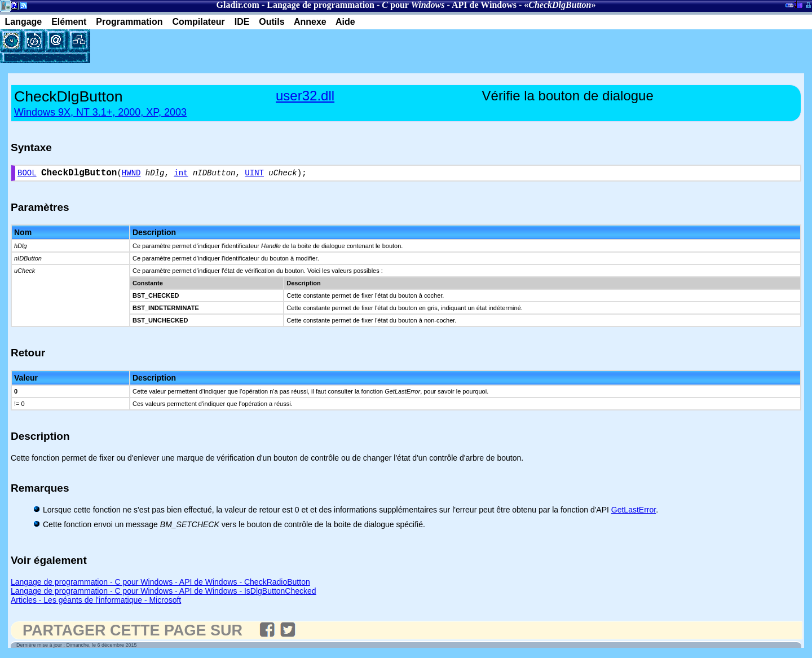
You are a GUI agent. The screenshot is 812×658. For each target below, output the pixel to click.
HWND (131, 175)
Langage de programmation (321, 5)
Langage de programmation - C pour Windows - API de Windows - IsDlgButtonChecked (164, 593)
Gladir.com (238, 5)
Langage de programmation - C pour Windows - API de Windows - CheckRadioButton (160, 584)
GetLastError (634, 512)
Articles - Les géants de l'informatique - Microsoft (96, 602)
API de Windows (484, 5)
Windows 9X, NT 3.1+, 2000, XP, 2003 (100, 112)
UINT (254, 175)
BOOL (27, 175)
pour (413, 5)
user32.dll (305, 96)
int (181, 175)
